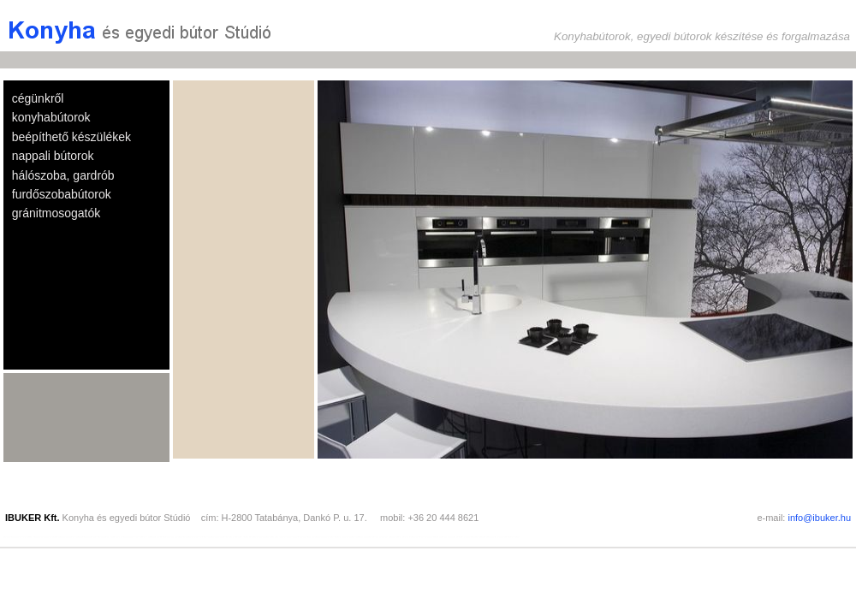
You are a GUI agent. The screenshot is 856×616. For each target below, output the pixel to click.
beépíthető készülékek (71, 137)
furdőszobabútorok (62, 194)
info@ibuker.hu (819, 518)
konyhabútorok (51, 117)
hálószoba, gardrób (63, 175)
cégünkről (38, 98)
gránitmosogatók (56, 213)
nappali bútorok (53, 156)
